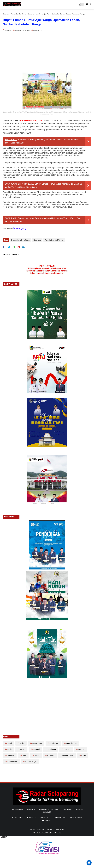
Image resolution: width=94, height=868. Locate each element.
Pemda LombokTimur (18, 14)
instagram (77, 817)
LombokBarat (12, 761)
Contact (31, 809)
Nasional (36, 749)
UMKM (37, 755)
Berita (22, 743)
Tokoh (83, 755)
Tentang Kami (17, 809)
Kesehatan (52, 749)
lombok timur (37, 743)
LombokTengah (31, 761)
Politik (9, 749)
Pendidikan (54, 743)
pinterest (62, 817)
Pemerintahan (72, 743)
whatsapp (47, 817)
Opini (24, 755)
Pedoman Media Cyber (49, 809)
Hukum (22, 749)
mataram (82, 749)
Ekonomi (37, 240)
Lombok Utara (68, 755)
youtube (48, 820)
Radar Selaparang (55, 829)
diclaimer (47, 811)
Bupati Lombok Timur (21, 240)
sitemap (79, 809)
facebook (18, 817)
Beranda (6, 14)
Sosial (9, 743)
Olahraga (11, 755)
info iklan (67, 809)
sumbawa (51, 755)
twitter (33, 817)
